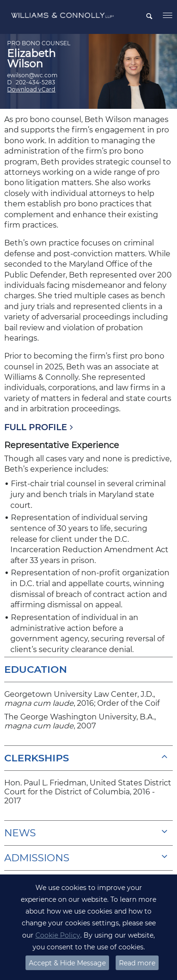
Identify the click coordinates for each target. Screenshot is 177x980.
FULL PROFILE (36, 427)
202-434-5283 (35, 82)
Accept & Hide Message (67, 963)
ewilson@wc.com (32, 75)
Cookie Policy (58, 935)
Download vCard (31, 89)
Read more (137, 963)
